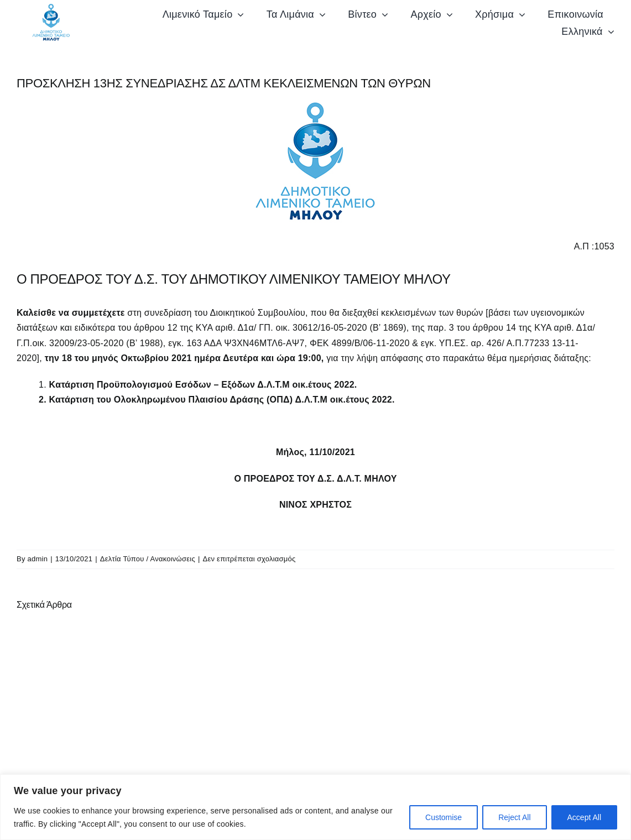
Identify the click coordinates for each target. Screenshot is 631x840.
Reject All (514, 817)
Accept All (584, 817)
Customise (444, 817)
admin (38, 559)
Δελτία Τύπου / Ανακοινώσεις (148, 559)
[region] (315, 807)
